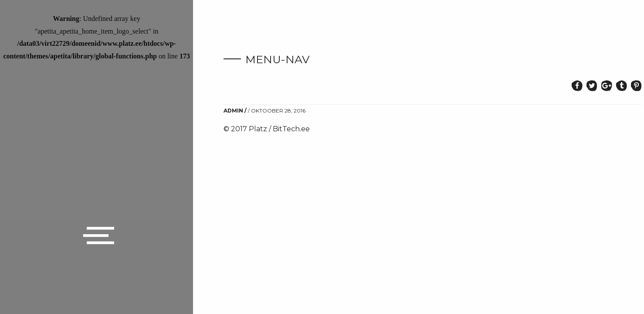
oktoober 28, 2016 (278, 111)
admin (233, 111)
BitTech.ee (291, 129)
